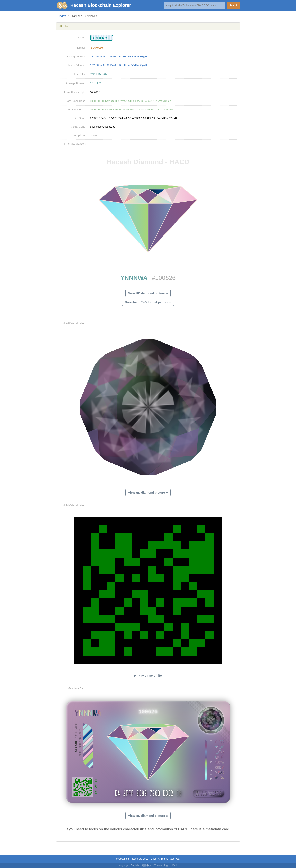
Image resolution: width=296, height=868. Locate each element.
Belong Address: (76, 56)
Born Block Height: (75, 92)
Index (62, 16)
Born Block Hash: (76, 101)
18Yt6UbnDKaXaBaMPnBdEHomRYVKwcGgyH (119, 56)
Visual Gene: (78, 127)
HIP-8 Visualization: (74, 323)
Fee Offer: (80, 74)
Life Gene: (80, 118)
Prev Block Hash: (76, 110)
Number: (81, 48)
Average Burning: (76, 83)
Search (233, 6)
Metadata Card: (77, 688)
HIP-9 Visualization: (74, 505)
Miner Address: (77, 65)
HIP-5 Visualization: (74, 144)
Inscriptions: (79, 135)
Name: (82, 37)
